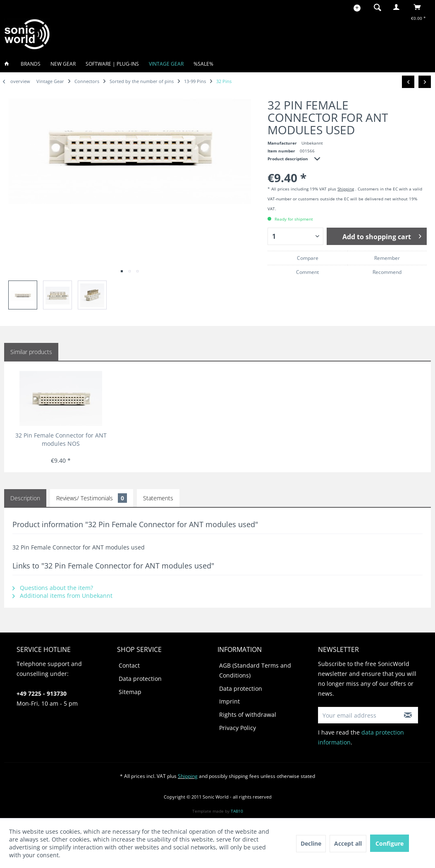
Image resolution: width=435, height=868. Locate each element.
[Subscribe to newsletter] (408, 715)
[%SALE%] (203, 64)
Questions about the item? (53, 588)
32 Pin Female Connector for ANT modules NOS (61, 439)
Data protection (140, 679)
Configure (390, 843)
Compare (308, 258)
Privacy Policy (238, 728)
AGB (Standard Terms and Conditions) (255, 670)
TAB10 (237, 811)
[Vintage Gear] (166, 64)
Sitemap (130, 692)
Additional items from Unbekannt (62, 596)
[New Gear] (63, 64)
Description (25, 498)
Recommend (387, 272)
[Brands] (31, 64)
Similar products (31, 352)
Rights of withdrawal (248, 715)
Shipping (346, 189)
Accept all (348, 843)
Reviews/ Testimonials (92, 498)
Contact (129, 665)
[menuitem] (375, 7)
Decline (311, 843)
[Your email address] (358, 715)
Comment (307, 272)
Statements (158, 498)
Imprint (229, 701)
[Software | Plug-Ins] (112, 64)
